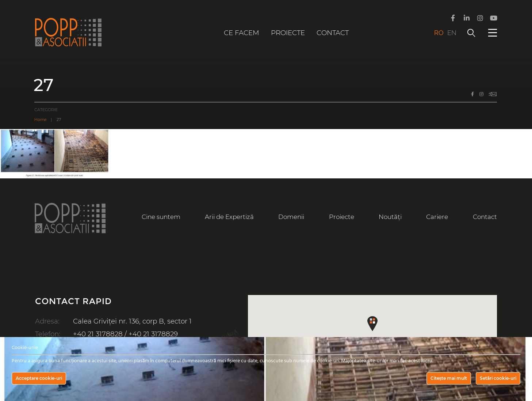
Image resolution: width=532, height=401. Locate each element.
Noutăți (390, 217)
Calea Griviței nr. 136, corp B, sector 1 (132, 321)
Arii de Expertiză (229, 217)
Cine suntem (161, 217)
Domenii (291, 217)
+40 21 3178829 (153, 334)
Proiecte (288, 33)
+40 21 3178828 (98, 334)
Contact (333, 33)
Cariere (437, 217)
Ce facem (242, 33)
